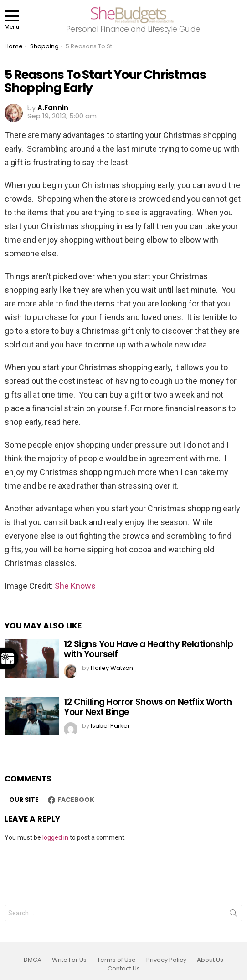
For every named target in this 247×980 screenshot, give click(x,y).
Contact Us (124, 969)
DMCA (33, 960)
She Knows (75, 586)
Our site (24, 800)
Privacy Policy (166, 960)
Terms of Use (116, 960)
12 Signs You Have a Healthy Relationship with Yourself (149, 649)
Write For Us (69, 960)
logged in (55, 837)
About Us (210, 960)
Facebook (76, 800)
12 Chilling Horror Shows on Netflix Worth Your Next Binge (148, 707)
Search (233, 915)
